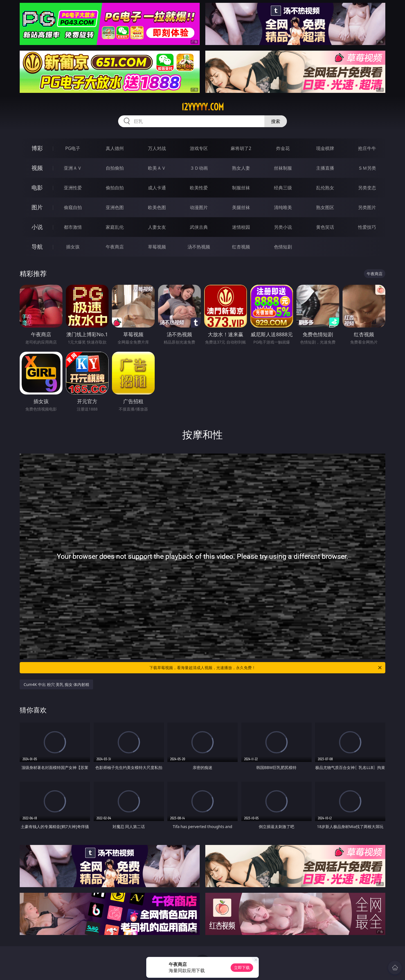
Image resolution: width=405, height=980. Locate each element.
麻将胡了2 (241, 148)
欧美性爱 (199, 188)
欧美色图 (157, 207)
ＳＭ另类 (367, 168)
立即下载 (242, 967)
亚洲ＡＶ (73, 168)
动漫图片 (199, 207)
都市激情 (73, 227)
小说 (37, 227)
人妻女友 (157, 227)
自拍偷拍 (115, 168)
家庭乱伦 (115, 227)
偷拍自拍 (115, 188)
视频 (37, 168)
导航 (37, 247)
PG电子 (73, 148)
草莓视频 (157, 247)
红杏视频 (241, 247)
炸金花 (283, 148)
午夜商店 (115, 247)
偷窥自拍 (73, 207)
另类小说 (283, 227)
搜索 (276, 121)
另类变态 (367, 188)
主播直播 (325, 168)
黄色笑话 (325, 227)
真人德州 (115, 148)
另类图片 (367, 207)
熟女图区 (325, 207)
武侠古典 (199, 227)
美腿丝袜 (241, 207)
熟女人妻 (241, 168)
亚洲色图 (115, 207)
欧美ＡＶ (157, 168)
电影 (37, 188)
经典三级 (283, 188)
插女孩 (73, 247)
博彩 (37, 148)
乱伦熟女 (325, 188)
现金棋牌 (325, 148)
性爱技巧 (367, 227)
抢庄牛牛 (367, 148)
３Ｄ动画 (199, 168)
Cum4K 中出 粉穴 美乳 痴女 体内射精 (56, 684)
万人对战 (157, 148)
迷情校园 (241, 227)
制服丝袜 (241, 188)
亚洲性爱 (73, 188)
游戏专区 (199, 148)
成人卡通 (157, 188)
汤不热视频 (199, 247)
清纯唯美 (283, 207)
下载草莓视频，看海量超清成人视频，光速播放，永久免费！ (266, 668)
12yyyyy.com (203, 107)
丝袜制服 (283, 168)
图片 (37, 207)
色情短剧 (283, 247)
